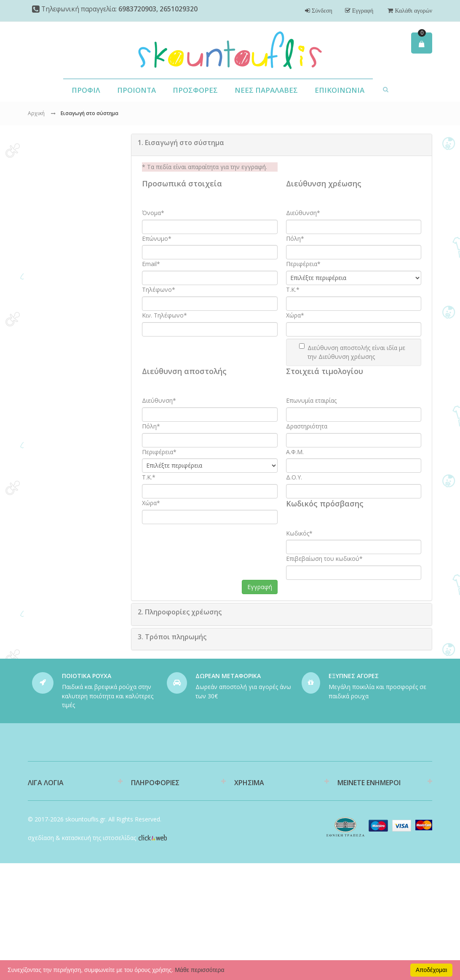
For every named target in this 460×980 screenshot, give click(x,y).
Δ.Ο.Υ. (294, 477)
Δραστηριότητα (307, 426)
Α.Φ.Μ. (295, 452)
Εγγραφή (362, 11)
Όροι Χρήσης (149, 882)
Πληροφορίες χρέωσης (180, 612)
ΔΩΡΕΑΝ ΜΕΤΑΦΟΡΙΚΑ (228, 676)
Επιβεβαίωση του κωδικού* (324, 559)
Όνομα (153, 213)
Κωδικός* (299, 533)
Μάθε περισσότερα (199, 970)
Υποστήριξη (250, 845)
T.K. (293, 289)
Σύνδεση (321, 11)
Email (151, 264)
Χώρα (295, 315)
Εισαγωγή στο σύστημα (181, 143)
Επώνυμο (157, 238)
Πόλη (295, 238)
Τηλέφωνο (159, 289)
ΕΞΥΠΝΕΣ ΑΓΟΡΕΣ (354, 676)
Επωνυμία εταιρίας (311, 400)
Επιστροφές (250, 859)
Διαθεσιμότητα (151, 823)
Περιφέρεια (303, 264)
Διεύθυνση (303, 213)
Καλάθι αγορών (413, 11)
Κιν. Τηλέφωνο (164, 315)
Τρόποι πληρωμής (172, 637)
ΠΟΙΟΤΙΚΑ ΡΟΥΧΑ (87, 676)
